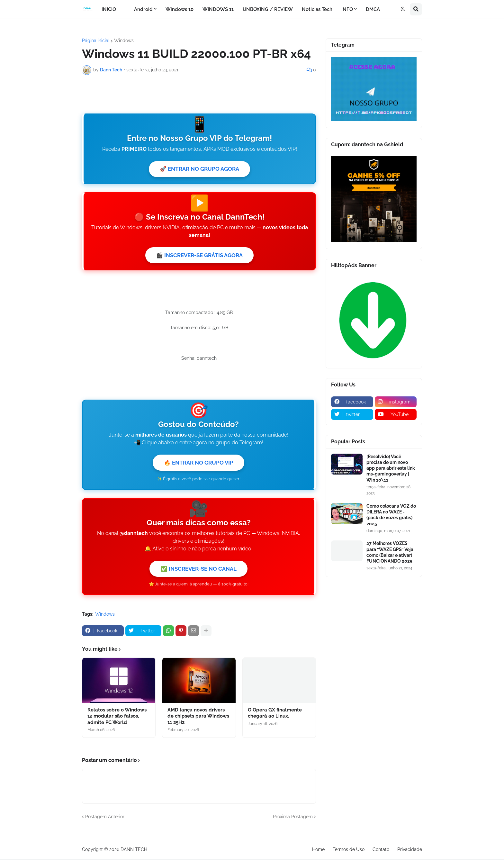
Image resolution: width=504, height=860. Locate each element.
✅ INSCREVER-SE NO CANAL (198, 650)
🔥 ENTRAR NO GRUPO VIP (198, 543)
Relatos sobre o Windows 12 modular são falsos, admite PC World (117, 797)
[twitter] (352, 414)
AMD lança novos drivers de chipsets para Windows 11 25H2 (198, 797)
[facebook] (352, 402)
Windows (124, 41)
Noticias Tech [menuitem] (317, 9)
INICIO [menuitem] (109, 9)
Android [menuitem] (143, 9)
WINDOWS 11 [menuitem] (218, 9)
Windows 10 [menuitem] (180, 9)
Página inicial (96, 41)
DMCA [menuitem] (373, 9)
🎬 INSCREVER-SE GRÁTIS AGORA (199, 309)
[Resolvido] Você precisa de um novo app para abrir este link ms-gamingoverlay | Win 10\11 (391, 468)
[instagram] (396, 402)
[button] (403, 9)
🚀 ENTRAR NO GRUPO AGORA (200, 222)
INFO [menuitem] (347, 9)
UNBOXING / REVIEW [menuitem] (268, 9)
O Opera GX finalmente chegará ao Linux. (275, 794)
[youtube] (396, 414)
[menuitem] (125, 9)
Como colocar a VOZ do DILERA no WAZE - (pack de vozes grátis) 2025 (391, 515)
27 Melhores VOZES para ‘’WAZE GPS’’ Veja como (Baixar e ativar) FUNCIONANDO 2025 (390, 552)
